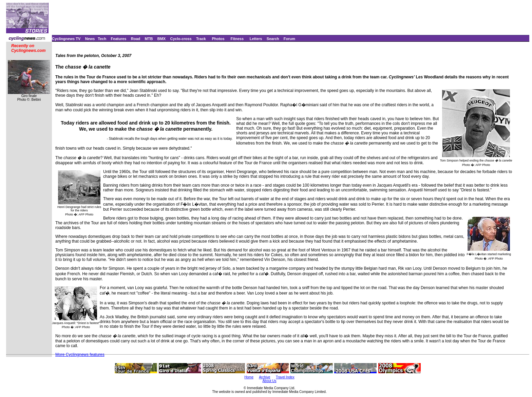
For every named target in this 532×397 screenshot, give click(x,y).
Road (136, 39)
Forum (289, 39)
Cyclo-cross (181, 39)
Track (201, 39)
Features (119, 39)
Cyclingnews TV (66, 39)
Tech (102, 39)
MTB (149, 39)
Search (273, 39)
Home (249, 377)
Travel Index (285, 377)
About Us (269, 381)
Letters (256, 39)
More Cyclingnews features (80, 355)
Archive (264, 377)
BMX (161, 39)
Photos (218, 39)
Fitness (237, 39)
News (90, 39)
